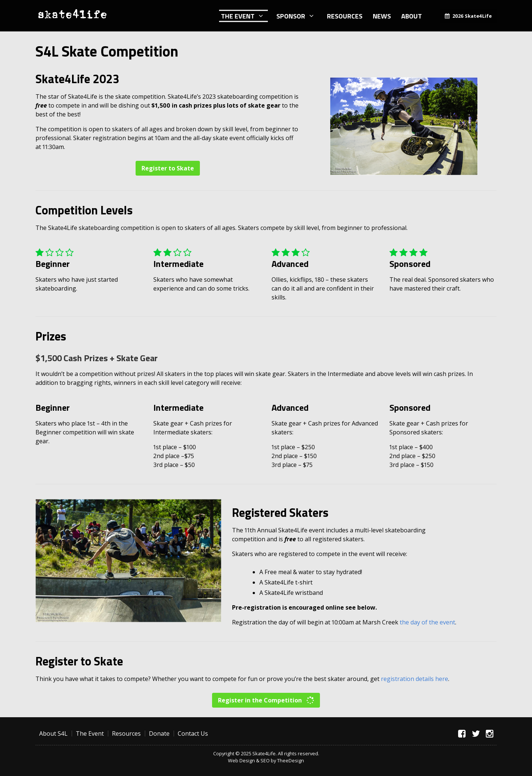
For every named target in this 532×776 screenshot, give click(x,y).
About (412, 16)
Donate (159, 733)
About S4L (53, 733)
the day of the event (427, 622)
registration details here (415, 679)
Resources (345, 16)
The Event (238, 16)
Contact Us (193, 733)
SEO (265, 760)
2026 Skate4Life (472, 16)
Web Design (241, 760)
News (382, 16)
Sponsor (291, 16)
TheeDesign (291, 760)
